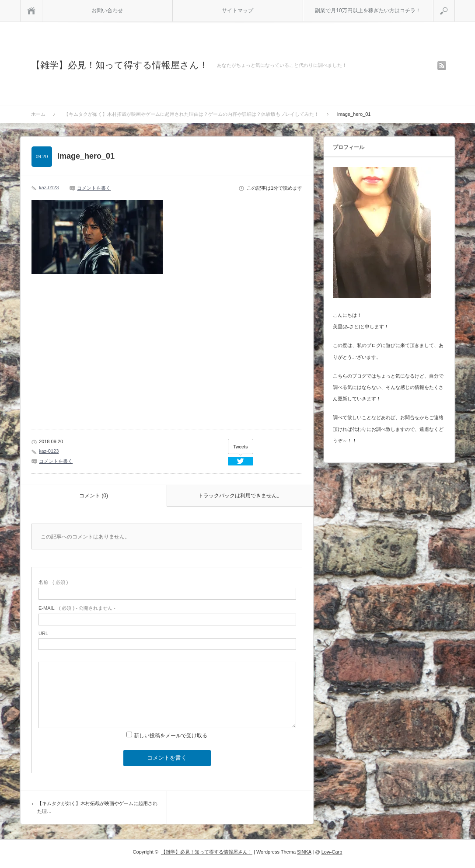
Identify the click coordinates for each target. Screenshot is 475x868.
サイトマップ (237, 10)
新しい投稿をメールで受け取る (171, 736)
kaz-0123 (49, 187)
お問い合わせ (107, 10)
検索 (455, 3)
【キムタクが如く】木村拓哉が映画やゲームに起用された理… (97, 807)
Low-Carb (332, 852)
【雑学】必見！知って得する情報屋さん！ (120, 65)
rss (442, 66)
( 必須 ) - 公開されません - (77, 608)
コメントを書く (94, 188)
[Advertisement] (95, 358)
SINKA (304, 852)
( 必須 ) (53, 582)
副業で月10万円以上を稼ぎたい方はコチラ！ (368, 10)
